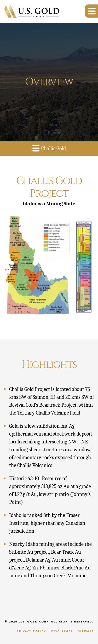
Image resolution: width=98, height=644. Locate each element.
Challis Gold (49, 148)
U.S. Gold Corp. (34, 622)
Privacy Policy (31, 631)
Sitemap (86, 631)
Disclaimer (62, 631)
